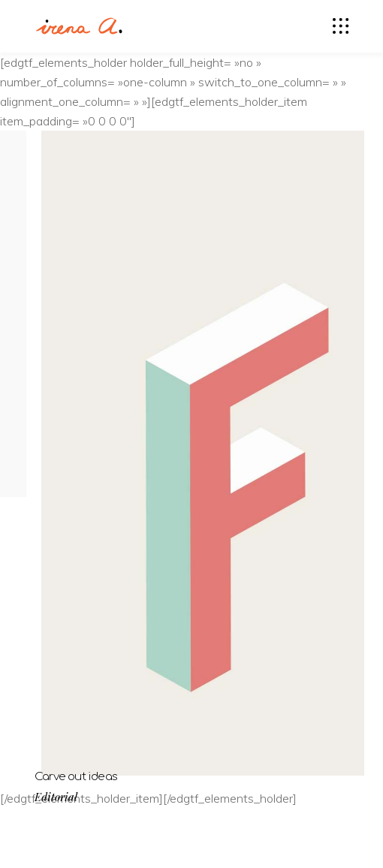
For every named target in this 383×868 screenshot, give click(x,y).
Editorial (56, 797)
